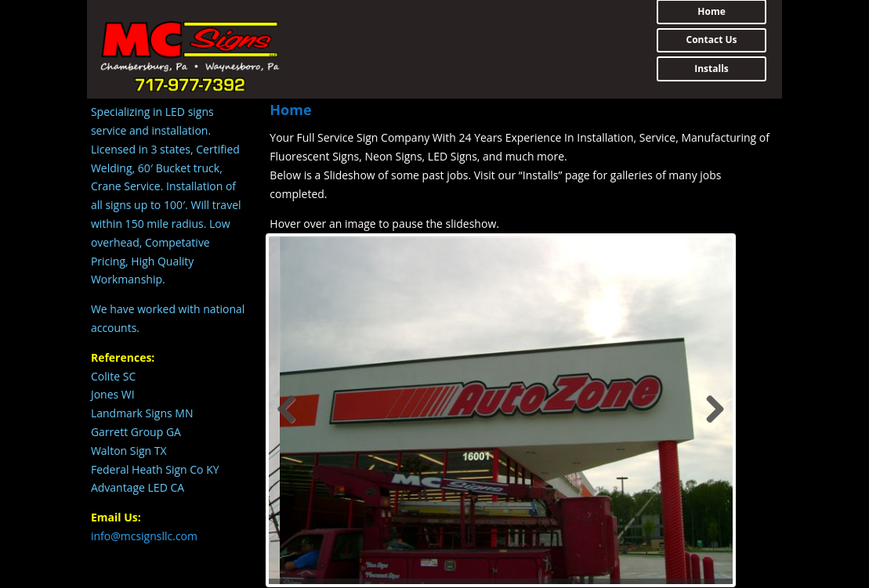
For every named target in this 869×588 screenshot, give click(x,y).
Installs (711, 69)
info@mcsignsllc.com (144, 536)
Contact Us (712, 40)
